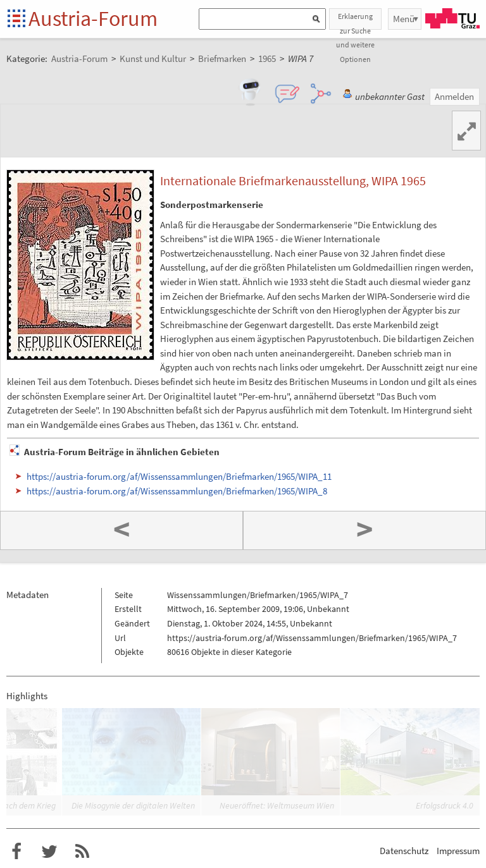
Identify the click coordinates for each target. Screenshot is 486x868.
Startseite (17, 19)
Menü (404, 19)
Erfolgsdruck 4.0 (445, 805)
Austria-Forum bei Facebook (16, 852)
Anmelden (454, 96)
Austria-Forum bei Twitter (49, 852)
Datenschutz (404, 851)
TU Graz (452, 18)
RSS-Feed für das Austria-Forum (82, 852)
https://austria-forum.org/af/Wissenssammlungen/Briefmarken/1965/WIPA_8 (177, 491)
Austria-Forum (93, 18)
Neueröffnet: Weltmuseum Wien (277, 805)
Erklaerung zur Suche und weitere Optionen (355, 21)
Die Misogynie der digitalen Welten (133, 805)
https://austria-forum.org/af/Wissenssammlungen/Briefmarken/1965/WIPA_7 (312, 638)
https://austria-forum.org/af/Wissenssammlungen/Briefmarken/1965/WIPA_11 (179, 476)
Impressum (458, 851)
